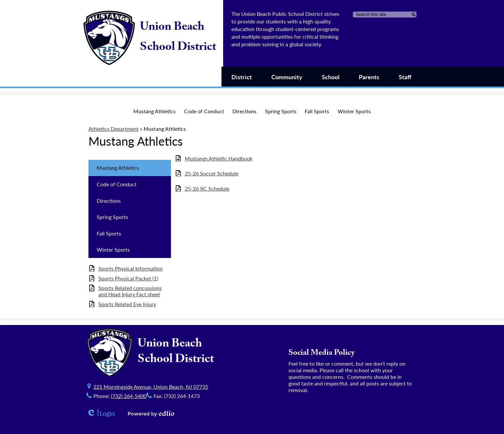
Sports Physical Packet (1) (128, 278)
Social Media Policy (322, 354)
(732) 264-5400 (129, 396)
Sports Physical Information (131, 268)
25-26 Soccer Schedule (212, 173)
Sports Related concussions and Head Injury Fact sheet (130, 291)
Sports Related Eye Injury (127, 304)
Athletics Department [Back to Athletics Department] (114, 129)
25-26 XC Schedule (207, 188)
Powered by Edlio (151, 414)
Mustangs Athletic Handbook (219, 158)
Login (101, 413)
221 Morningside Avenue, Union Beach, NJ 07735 (151, 387)
